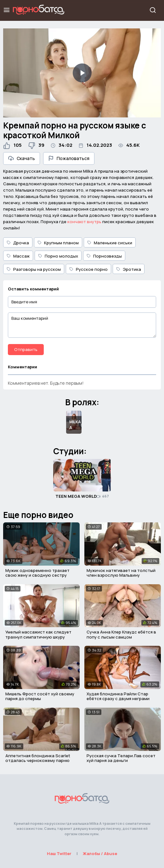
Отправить (26, 349)
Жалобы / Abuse (100, 853)
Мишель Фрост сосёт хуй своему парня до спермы (40, 696)
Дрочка (18, 243)
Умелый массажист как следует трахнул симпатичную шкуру (38, 634)
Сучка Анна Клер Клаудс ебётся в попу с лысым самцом (121, 634)
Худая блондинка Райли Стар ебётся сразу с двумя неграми (118, 696)
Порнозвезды (104, 256)
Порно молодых (58, 256)
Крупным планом (58, 243)
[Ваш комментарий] (82, 325)
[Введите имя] (82, 302)
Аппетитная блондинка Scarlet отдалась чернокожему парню (38, 758)
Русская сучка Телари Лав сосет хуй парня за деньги (121, 758)
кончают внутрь (84, 222)
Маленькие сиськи (110, 243)
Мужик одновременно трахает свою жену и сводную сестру (37, 573)
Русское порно (88, 269)
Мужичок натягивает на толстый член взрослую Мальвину (121, 573)
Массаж (18, 256)
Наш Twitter (59, 853)
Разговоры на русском (34, 269)
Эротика (129, 269)
